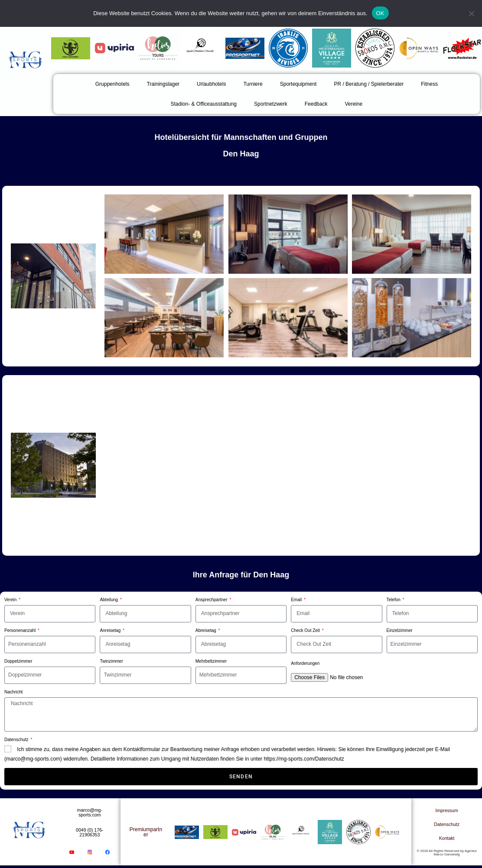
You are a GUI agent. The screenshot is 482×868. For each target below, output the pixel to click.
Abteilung (109, 600)
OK (380, 13)
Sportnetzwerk (271, 104)
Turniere (253, 84)
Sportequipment (298, 84)
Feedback (316, 104)
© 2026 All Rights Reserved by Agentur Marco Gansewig (446, 853)
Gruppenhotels (112, 84)
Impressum (447, 811)
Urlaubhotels (211, 84)
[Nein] (471, 13)
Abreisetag (207, 630)
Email (297, 600)
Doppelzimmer (18, 661)
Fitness (429, 84)
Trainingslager (163, 84)
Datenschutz (17, 740)
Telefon (394, 600)
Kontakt (447, 839)
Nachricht (13, 692)
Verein (11, 600)
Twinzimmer (111, 661)
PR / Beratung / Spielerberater (369, 84)
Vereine (353, 104)
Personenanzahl (21, 630)
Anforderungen (305, 663)
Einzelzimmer (400, 630)
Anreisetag (111, 630)
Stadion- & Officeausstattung (204, 104)
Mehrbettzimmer (211, 661)
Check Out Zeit (306, 630)
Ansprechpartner (212, 600)
